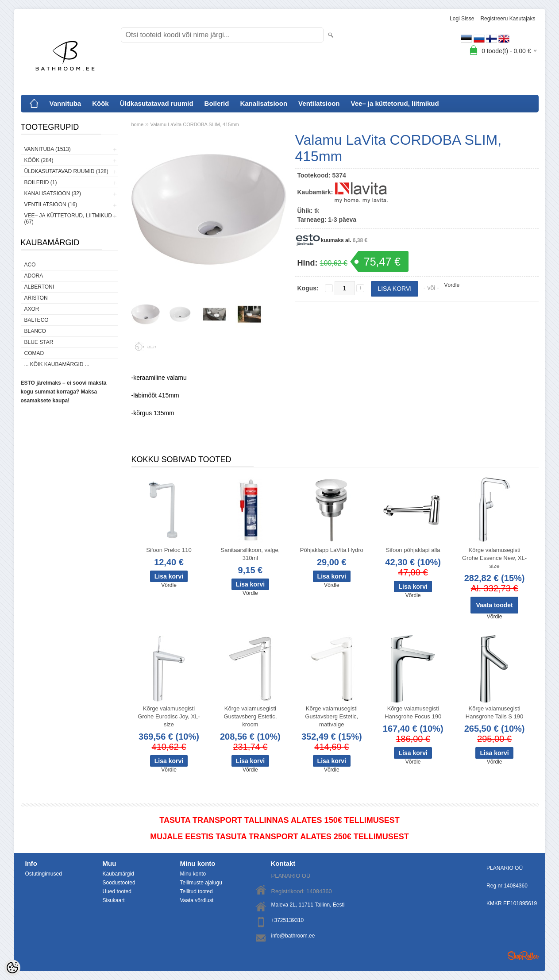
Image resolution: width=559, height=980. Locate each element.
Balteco (37, 320)
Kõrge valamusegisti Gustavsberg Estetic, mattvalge (332, 716)
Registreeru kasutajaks (508, 19)
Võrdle (452, 285)
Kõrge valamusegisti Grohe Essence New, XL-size (494, 558)
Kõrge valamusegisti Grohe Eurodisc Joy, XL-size (169, 716)
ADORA (34, 276)
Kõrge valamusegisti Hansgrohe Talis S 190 (495, 712)
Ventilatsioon (319, 103)
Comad (34, 353)
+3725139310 (288, 920)
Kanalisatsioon (264, 103)
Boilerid (217, 103)
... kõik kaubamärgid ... (57, 364)
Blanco (35, 331)
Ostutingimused (44, 874)
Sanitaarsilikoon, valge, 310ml (251, 554)
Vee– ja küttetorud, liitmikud (395, 103)
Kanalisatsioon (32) (53, 193)
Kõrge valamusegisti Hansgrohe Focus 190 (413, 712)
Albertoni (39, 287)
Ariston (36, 298)
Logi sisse (462, 19)
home (138, 124)
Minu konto (193, 874)
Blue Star (39, 342)
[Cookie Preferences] (12, 968)
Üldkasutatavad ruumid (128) (66, 171)
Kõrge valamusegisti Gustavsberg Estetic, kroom (250, 716)
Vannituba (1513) (48, 149)
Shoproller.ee (523, 956)
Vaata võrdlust (197, 900)
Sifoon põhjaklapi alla (413, 550)
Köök (100, 103)
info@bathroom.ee (293, 936)
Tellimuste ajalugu (201, 883)
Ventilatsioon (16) (51, 204)
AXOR (32, 309)
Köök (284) (39, 160)
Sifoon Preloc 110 (169, 550)
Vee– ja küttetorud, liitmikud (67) (68, 219)
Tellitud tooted (197, 891)
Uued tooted (117, 891)
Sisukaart (114, 900)
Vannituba (66, 103)
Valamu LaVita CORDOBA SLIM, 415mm (195, 124)
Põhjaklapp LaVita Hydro (332, 550)
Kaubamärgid (118, 874)
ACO (30, 265)
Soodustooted (119, 883)
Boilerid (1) (41, 182)
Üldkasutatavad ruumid (157, 103)
